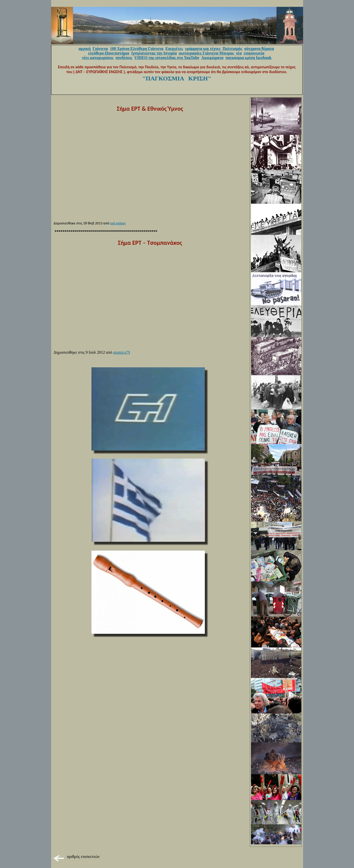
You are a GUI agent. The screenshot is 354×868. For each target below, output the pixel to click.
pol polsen (118, 223)
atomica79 (122, 352)
